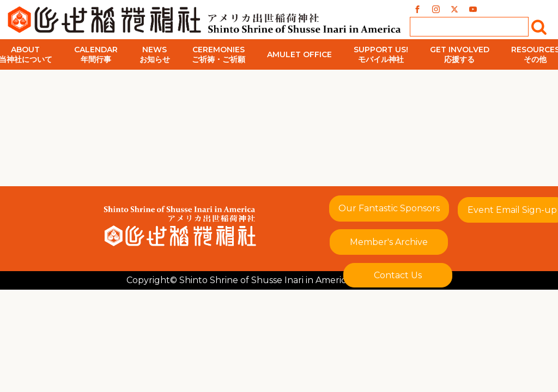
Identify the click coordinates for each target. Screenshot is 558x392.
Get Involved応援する (460, 54)
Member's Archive (389, 242)
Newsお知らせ (155, 54)
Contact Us (398, 275)
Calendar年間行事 (96, 54)
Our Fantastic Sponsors (389, 208)
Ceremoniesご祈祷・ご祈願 (219, 54)
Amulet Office (299, 54)
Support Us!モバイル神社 (381, 54)
